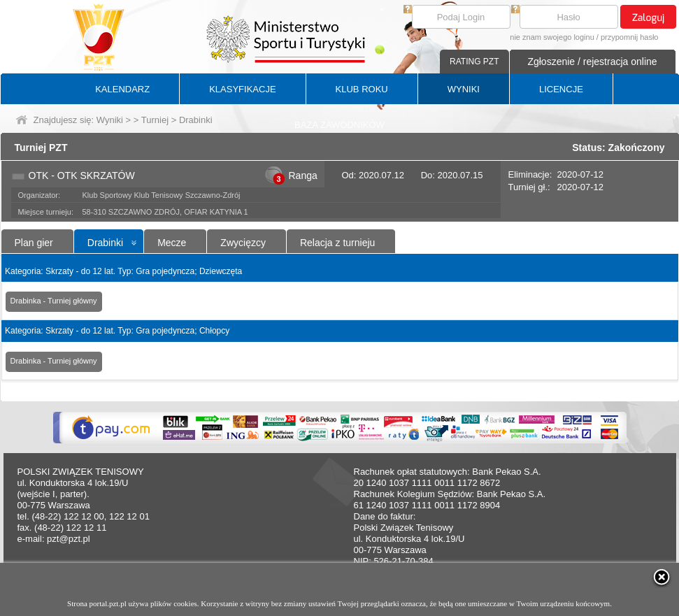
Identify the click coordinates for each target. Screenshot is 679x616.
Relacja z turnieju (337, 243)
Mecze (172, 243)
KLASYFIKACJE (242, 89)
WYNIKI (464, 89)
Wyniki (110, 120)
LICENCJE (561, 89)
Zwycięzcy (243, 243)
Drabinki (105, 243)
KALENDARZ (122, 89)
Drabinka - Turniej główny (54, 301)
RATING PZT (474, 62)
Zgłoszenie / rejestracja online (592, 62)
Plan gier (34, 243)
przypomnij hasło (630, 37)
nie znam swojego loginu (552, 37)
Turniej (155, 120)
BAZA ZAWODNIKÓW (339, 125)
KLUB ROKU (362, 89)
